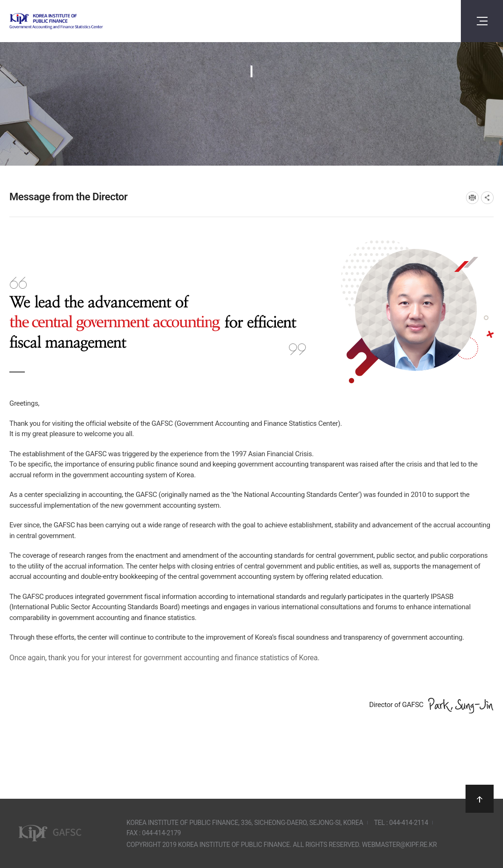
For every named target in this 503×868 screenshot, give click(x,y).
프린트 (472, 198)
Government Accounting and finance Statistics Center (81, 21)
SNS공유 (487, 198)
